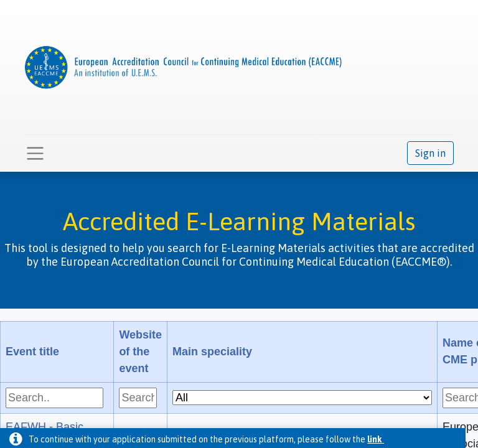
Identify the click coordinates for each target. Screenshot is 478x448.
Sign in (430, 153)
